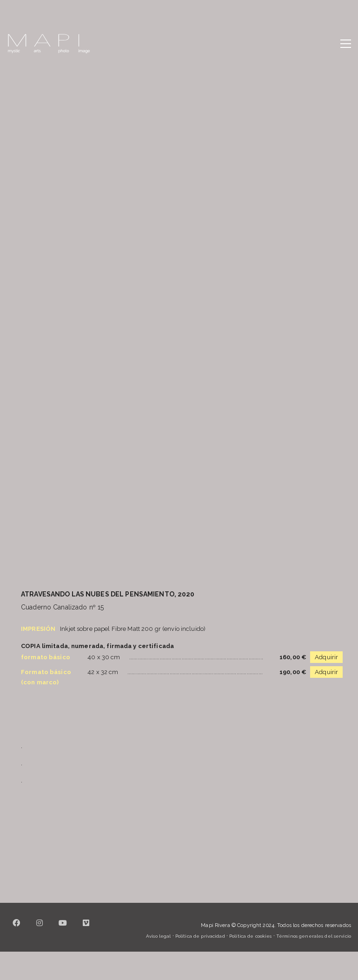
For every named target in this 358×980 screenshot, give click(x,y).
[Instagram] (40, 928)
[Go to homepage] (49, 44)
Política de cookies (250, 936)
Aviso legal (158, 936)
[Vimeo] (86, 928)
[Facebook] (16, 928)
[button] (346, 44)
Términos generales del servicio (314, 936)
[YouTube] (63, 928)
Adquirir (326, 657)
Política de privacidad (200, 936)
